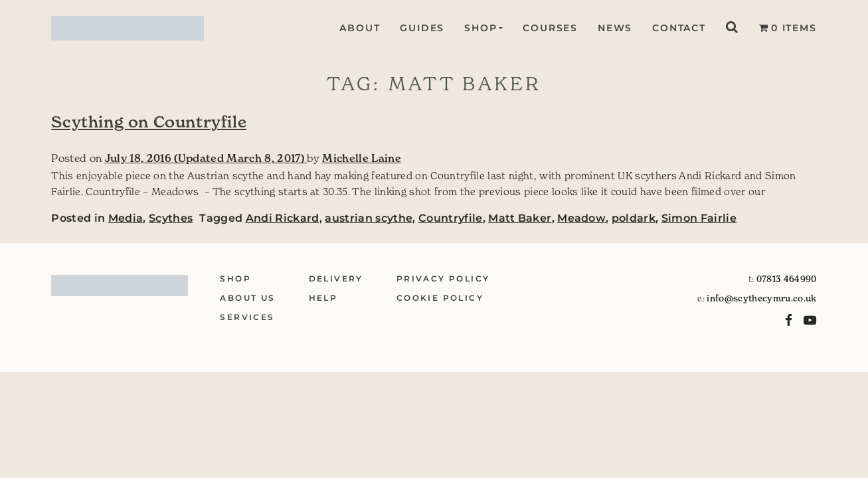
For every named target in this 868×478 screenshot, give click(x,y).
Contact (679, 28)
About (358, 28)
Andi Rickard (283, 218)
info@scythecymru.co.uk (761, 298)
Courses (550, 28)
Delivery (336, 279)
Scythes (171, 218)
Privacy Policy (443, 279)
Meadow (581, 218)
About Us (247, 298)
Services (247, 317)
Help (323, 298)
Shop (479, 28)
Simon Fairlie (699, 218)
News (615, 28)
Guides (421, 28)
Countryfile (451, 218)
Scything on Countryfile (149, 122)
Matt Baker (520, 218)
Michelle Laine (362, 158)
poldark (634, 218)
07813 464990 (787, 279)
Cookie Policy (440, 298)
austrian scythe (369, 218)
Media (126, 218)
